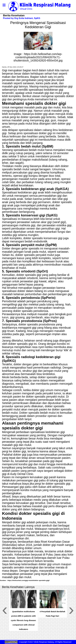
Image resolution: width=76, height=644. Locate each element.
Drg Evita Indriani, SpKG (27, 18)
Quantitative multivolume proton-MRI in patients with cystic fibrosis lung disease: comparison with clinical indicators (23, 620)
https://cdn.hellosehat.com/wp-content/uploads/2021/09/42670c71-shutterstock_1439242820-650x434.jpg (38, 57)
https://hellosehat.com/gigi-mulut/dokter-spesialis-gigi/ (29, 580)
